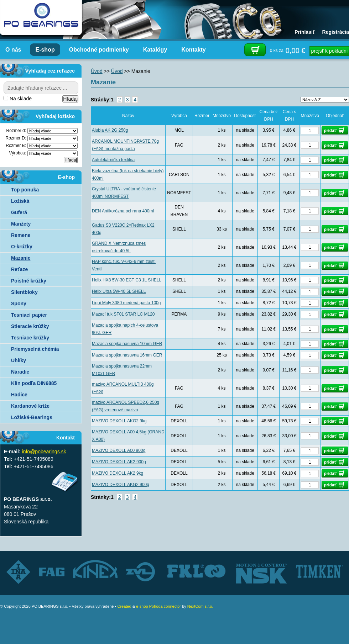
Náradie (20, 372)
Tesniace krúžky (30, 338)
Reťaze (19, 269)
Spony (19, 303)
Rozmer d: (16, 131)
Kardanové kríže (30, 406)
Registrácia (336, 32)
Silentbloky (24, 292)
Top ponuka (25, 190)
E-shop (45, 50)
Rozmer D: (16, 138)
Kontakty (193, 50)
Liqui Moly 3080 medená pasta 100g (126, 303)
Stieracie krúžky (30, 326)
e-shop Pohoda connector (158, 606)
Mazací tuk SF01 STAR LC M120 (123, 314)
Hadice (19, 395)
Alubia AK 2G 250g (110, 130)
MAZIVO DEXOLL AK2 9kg (118, 473)
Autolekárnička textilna (113, 160)
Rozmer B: (16, 146)
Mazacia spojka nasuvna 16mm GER (127, 355)
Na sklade (18, 99)
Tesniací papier (29, 315)
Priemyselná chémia (35, 349)
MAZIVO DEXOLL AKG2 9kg (119, 421)
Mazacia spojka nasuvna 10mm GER (127, 344)
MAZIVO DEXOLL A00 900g (119, 450)
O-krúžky (22, 247)
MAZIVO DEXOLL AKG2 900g (121, 485)
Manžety (21, 224)
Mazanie (21, 258)
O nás (13, 50)
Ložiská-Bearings (32, 417)
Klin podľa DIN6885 (34, 383)
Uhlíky (19, 360)
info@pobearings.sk (44, 452)
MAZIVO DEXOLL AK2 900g (119, 462)
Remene (21, 235)
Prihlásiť (305, 32)
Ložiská (20, 201)
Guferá (19, 212)
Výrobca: (18, 153)
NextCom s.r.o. (200, 606)
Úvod (97, 71)
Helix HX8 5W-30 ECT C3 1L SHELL (127, 280)
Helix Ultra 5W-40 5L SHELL (119, 291)
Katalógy (155, 50)
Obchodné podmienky (99, 50)
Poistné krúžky (29, 281)
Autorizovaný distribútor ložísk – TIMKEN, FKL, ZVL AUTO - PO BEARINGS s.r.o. (41, 18)
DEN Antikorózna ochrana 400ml (123, 211)
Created (124, 606)
